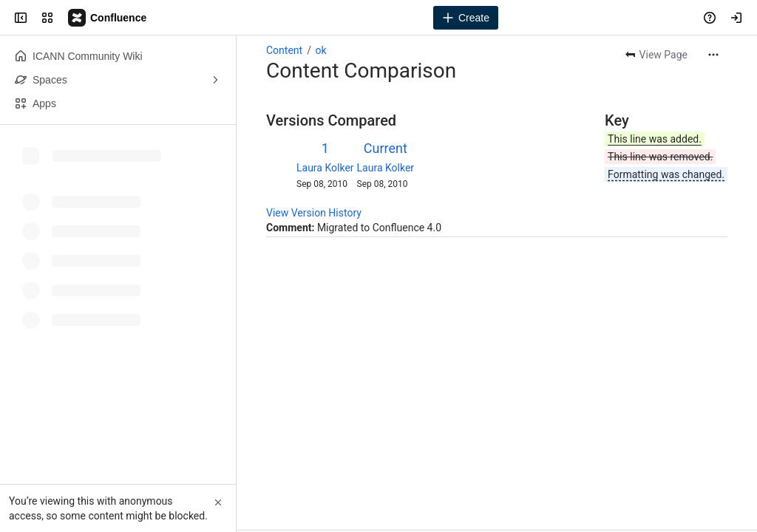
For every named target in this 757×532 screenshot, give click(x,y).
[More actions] (713, 55)
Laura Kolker (325, 168)
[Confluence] (108, 18)
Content (284, 50)
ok (320, 50)
